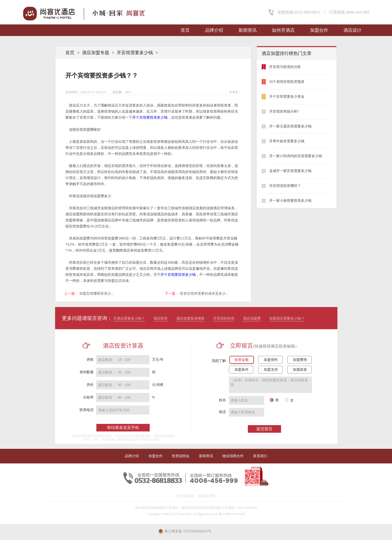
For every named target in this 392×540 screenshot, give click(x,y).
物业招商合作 (233, 456)
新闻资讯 (248, 30)
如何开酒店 (283, 30)
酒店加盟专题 (96, 53)
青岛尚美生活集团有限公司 (153, 508)
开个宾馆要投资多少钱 (150, 117)
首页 (185, 30)
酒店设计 (352, 30)
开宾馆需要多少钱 (135, 53)
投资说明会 (181, 456)
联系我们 (260, 456)
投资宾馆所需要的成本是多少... (204, 294)
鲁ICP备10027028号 (232, 514)
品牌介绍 (214, 30)
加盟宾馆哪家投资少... (96, 294)
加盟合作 (319, 30)
